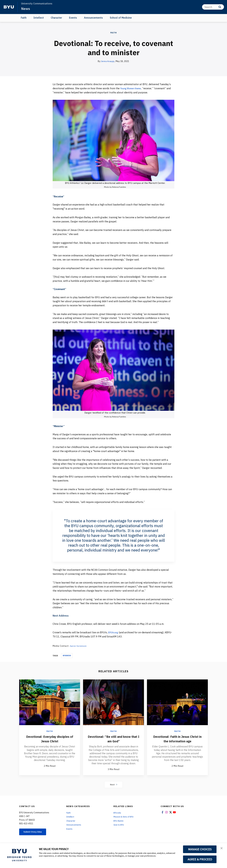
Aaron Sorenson (78, 646)
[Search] (213, 7)
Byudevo (67, 655)
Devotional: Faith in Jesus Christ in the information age (177, 739)
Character (56, 18)
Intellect (39, 18)
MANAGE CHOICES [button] (200, 849)
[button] (222, 849)
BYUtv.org (114, 632)
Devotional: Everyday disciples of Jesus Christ (50, 739)
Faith (24, 18)
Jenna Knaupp (108, 61)
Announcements (93, 18)
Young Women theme (132, 88)
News (26, 9)
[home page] (9, 7)
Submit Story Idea (35, 832)
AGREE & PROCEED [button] (200, 859)
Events (73, 18)
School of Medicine (121, 18)
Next (114, 784)
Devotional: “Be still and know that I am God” (114, 739)
